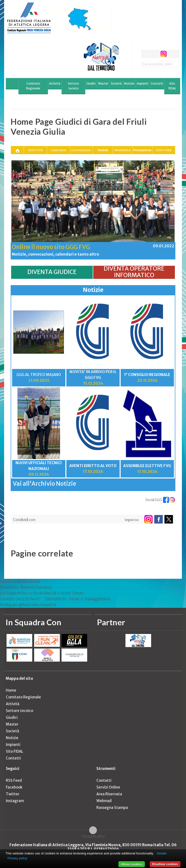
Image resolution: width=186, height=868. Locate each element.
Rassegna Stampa (112, 808)
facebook (145, 54)
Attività (55, 83)
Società (116, 83)
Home (11, 690)
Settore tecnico (73, 86)
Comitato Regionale (33, 86)
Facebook (14, 787)
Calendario (58, 150)
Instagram (15, 801)
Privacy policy (17, 858)
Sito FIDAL (172, 86)
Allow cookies (132, 864)
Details (162, 853)
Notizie (129, 83)
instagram (164, 54)
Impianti (143, 83)
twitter (154, 54)
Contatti (157, 83)
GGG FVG (35, 150)
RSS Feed (14, 780)
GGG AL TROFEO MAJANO (39, 375)
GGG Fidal (164, 150)
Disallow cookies (165, 864)
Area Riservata (109, 794)
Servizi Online (108, 787)
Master (103, 83)
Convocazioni (81, 150)
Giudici (91, 83)
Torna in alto (93, 836)
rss (173, 54)
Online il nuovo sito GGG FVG (51, 247)
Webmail (104, 801)
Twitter (13, 794)
